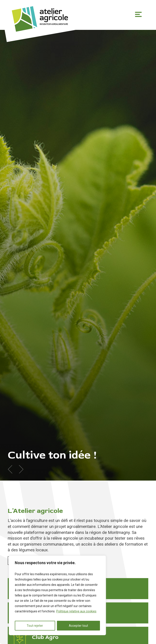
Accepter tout (78, 626)
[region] (57, 595)
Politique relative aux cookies (76, 611)
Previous (10, 469)
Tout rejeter (35, 626)
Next (21, 469)
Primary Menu (138, 14)
